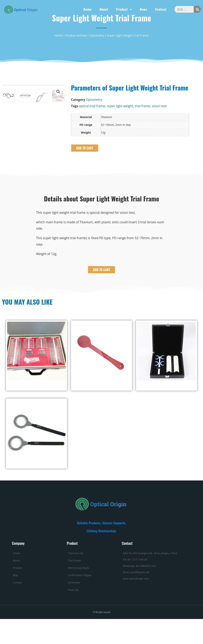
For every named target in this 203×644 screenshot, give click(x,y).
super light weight (120, 106)
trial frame (142, 106)
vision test (159, 106)
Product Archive (76, 35)
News (144, 9)
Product (124, 9)
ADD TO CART (85, 148)
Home (88, 9)
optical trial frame (92, 106)
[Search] (197, 9)
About (104, 9)
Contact (161, 9)
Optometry (97, 35)
